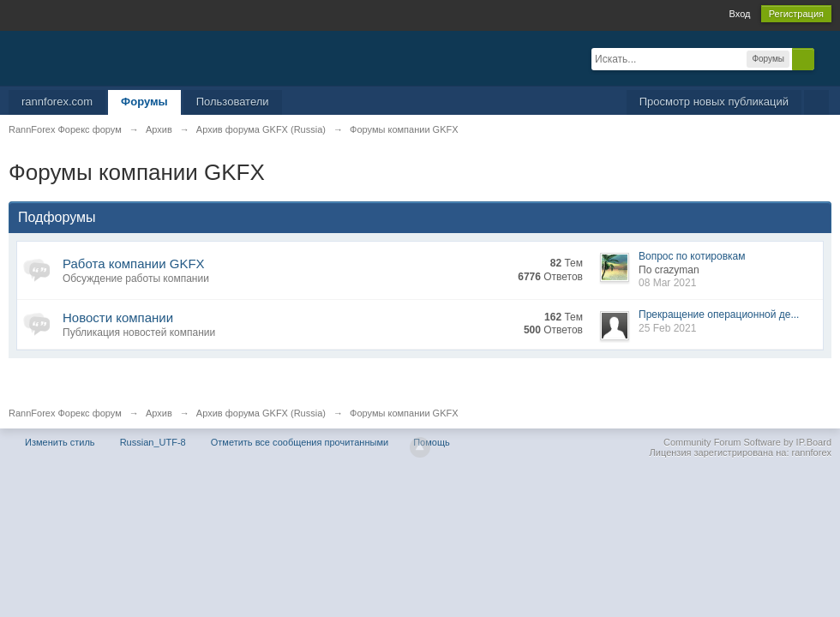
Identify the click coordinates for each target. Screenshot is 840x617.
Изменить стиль (60, 442)
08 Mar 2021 (667, 283)
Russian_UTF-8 (153, 442)
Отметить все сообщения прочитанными (300, 442)
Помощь (432, 442)
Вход (740, 14)
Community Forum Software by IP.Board (747, 442)
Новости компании (118, 317)
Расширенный (825, 58)
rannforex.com (57, 102)
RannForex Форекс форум (65, 413)
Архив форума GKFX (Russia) (261, 413)
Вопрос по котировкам (692, 256)
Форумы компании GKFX (404, 413)
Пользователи (233, 102)
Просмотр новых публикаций (714, 102)
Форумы (144, 102)
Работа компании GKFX (134, 264)
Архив (159, 413)
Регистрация (796, 14)
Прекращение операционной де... (719, 314)
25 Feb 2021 (667, 328)
